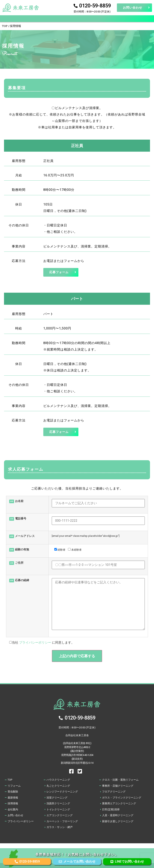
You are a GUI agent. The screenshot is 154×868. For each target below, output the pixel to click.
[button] (77, 19)
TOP (5, 26)
